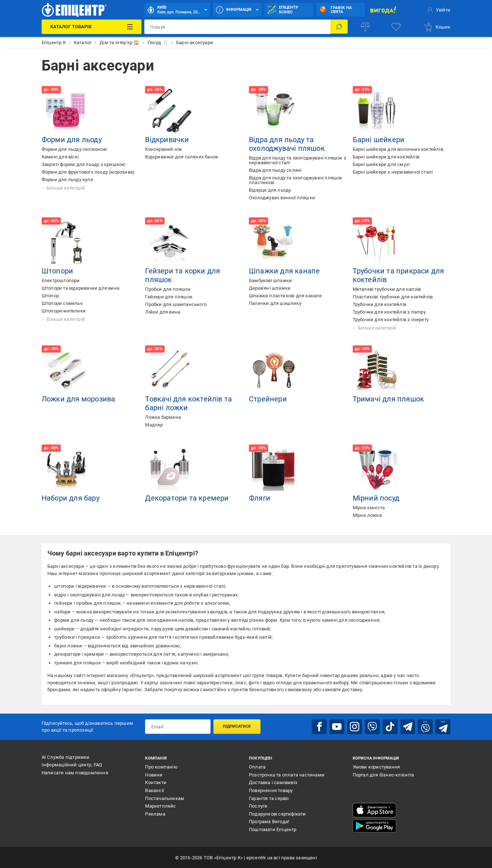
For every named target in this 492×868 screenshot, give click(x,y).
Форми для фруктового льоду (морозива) (88, 172)
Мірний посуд (376, 498)
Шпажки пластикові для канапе (285, 296)
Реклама (155, 814)
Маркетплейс (160, 806)
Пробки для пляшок (168, 289)
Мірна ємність (369, 508)
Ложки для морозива (79, 399)
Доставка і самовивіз (273, 782)
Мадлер (154, 425)
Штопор (50, 296)
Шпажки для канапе (284, 271)
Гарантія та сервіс (269, 798)
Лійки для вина (163, 312)
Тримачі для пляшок (389, 399)
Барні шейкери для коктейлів (386, 157)
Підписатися (237, 726)
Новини (154, 775)
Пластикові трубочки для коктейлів (393, 297)
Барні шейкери (379, 140)
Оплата (257, 767)
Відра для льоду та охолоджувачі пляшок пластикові (296, 180)
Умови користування (376, 767)
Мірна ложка (367, 515)
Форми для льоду (72, 140)
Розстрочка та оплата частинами (287, 775)
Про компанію (161, 767)
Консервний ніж (164, 149)
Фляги (260, 498)
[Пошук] (339, 27)
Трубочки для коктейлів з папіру (389, 312)
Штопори (57, 271)
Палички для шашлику (275, 303)
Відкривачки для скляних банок (182, 157)
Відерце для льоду (270, 190)
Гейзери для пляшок (169, 297)
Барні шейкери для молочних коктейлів (398, 149)
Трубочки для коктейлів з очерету (391, 320)
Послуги (258, 806)
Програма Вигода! (269, 822)
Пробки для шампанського (176, 304)
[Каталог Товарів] (92, 27)
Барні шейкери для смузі (381, 164)
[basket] (437, 27)
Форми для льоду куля (67, 180)
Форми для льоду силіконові (74, 149)
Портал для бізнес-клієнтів (383, 775)
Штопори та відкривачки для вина (80, 288)
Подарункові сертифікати (277, 814)
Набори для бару (71, 498)
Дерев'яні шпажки (270, 288)
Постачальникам (165, 798)
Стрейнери (268, 399)
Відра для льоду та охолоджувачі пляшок (287, 144)
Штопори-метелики (64, 311)
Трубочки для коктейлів (379, 304)
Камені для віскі (60, 157)
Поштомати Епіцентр (273, 829)
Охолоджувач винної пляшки (282, 198)
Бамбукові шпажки (270, 280)
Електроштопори (61, 280)
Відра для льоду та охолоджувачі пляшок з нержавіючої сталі (298, 160)
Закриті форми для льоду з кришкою (84, 164)
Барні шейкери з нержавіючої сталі (393, 172)
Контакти (156, 782)
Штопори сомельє (62, 303)
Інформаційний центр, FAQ (72, 764)
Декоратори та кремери (187, 498)
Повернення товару (271, 790)
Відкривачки (167, 140)
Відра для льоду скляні (275, 170)
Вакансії (154, 790)
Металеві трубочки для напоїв (387, 289)
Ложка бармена (163, 417)
